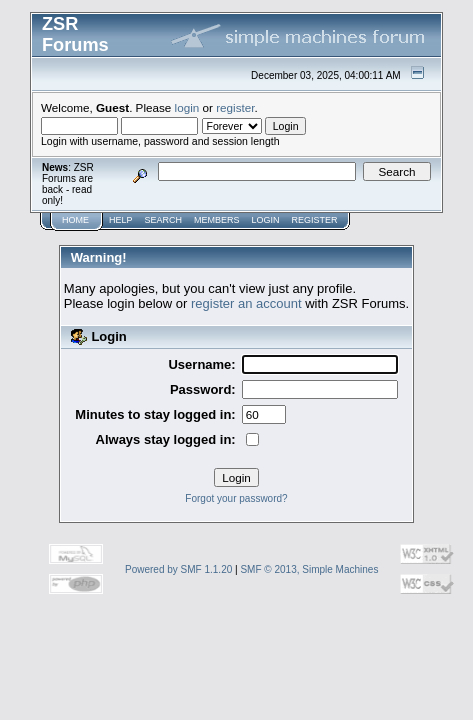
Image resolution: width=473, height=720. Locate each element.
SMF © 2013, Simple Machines (309, 569)
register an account (246, 303)
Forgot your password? (236, 498)
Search (164, 220)
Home (75, 220)
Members (217, 220)
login (187, 107)
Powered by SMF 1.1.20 (178, 569)
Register (315, 220)
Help (121, 220)
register (235, 107)
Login (266, 220)
